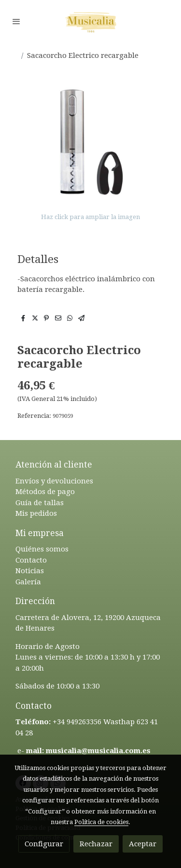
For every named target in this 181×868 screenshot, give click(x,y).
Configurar (44, 844)
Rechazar (96, 844)
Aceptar (143, 844)
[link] (91, 21)
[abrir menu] (16, 21)
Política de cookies (101, 822)
